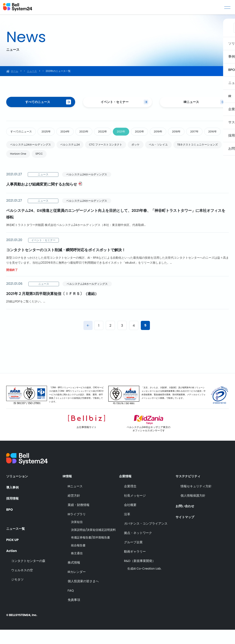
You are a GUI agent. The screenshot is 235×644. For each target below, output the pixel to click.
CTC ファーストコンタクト (115, 158)
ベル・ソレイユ (174, 158)
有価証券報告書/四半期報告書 (91, 552)
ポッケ (148, 158)
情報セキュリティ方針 (196, 500)
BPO (10, 523)
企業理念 (130, 500)
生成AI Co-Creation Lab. (144, 583)
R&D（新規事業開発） (140, 575)
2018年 (195, 133)
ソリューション (18, 489)
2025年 (50, 133)
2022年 (113, 133)
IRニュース (191, 102)
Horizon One (74, 167)
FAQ (71, 605)
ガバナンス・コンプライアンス (146, 538)
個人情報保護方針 (193, 510)
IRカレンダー (77, 586)
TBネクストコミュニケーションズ (33, 167)
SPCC (98, 167)
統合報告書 (78, 560)
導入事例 (13, 501)
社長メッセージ (135, 510)
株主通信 (77, 567)
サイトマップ (186, 530)
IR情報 (68, 489)
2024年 (71, 133)
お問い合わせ (186, 519)
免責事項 (74, 614)
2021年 (134, 133)
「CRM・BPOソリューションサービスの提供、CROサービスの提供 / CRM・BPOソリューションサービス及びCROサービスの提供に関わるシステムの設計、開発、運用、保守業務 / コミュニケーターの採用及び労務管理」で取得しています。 (76, 409)
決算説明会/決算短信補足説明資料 (93, 544)
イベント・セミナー (114, 102)
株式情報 (74, 577)
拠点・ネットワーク (138, 547)
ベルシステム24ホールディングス (33, 158)
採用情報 (13, 512)
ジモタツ (17, 592)
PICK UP (13, 552)
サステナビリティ (189, 489)
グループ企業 (133, 556)
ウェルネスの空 (22, 583)
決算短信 (77, 536)
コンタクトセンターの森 (28, 574)
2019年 (175, 133)
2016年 (16, 144)
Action (12, 563)
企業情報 (126, 489)
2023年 (92, 133)
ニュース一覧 (16, 540)
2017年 (216, 133)
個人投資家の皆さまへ (83, 595)
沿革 (127, 528)
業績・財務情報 (79, 519)
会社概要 (130, 519)
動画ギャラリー (135, 566)
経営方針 (74, 510)
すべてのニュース (38, 102)
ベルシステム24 (76, 158)
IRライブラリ (77, 528)
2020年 (154, 133)
